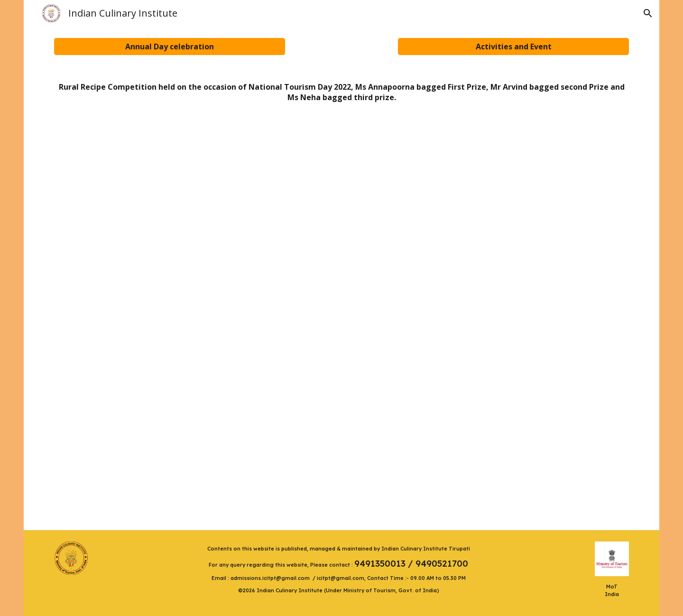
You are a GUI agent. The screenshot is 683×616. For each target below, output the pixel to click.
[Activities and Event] (513, 47)
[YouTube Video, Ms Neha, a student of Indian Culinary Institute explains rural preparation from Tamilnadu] (342, 424)
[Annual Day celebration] (170, 47)
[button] (648, 13)
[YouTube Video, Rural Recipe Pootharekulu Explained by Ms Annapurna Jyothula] (194, 216)
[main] (342, 92)
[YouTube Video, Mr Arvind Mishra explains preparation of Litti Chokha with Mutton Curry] (489, 217)
